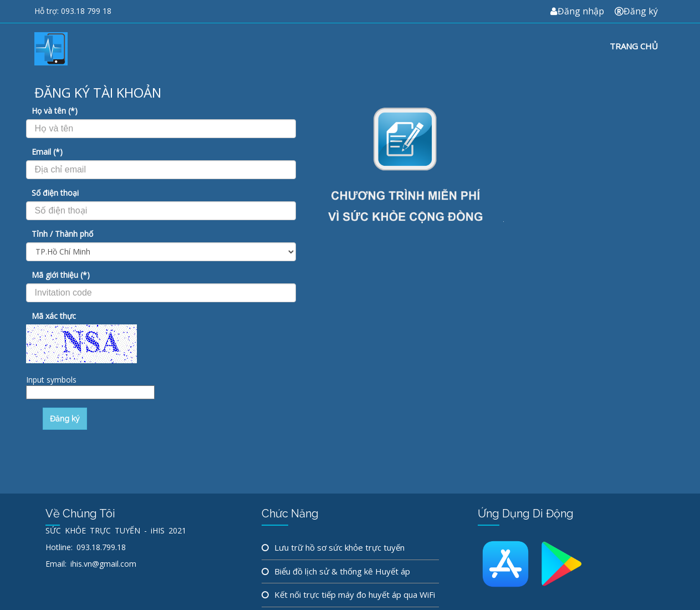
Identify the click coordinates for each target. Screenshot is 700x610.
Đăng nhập (577, 11)
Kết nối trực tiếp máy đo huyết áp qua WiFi (355, 594)
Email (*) (47, 152)
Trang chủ (634, 46)
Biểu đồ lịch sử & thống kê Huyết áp (342, 571)
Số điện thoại (55, 193)
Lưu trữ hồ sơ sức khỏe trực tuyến (339, 547)
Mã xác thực (54, 316)
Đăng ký (636, 11)
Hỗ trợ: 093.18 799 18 (73, 11)
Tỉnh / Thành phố (62, 234)
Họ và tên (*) (55, 111)
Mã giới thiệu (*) (61, 275)
